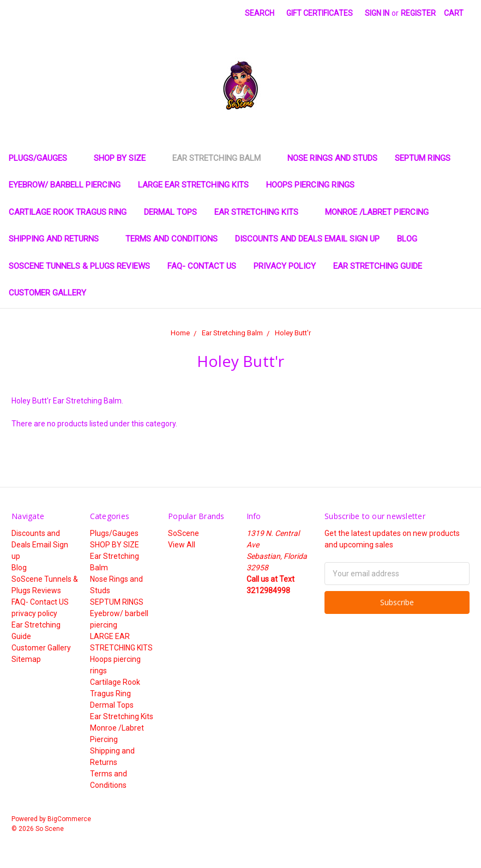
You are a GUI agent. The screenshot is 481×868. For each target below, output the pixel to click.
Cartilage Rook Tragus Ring (68, 212)
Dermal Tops (170, 212)
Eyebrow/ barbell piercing (65, 185)
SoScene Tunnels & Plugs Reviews (79, 266)
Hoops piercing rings (310, 185)
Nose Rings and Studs (332, 158)
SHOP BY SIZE (124, 158)
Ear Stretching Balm (221, 158)
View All (182, 545)
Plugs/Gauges (43, 158)
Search (260, 13)
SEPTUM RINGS (423, 158)
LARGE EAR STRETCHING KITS (193, 185)
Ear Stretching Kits (261, 212)
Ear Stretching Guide (378, 266)
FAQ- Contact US (202, 266)
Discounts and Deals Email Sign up (307, 239)
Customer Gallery (47, 293)
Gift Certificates (320, 13)
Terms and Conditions (172, 239)
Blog (407, 239)
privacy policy (285, 266)
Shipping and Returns (58, 239)
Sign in (377, 13)
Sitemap (26, 659)
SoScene (184, 533)
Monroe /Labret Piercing (377, 212)
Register (418, 13)
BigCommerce (69, 819)
